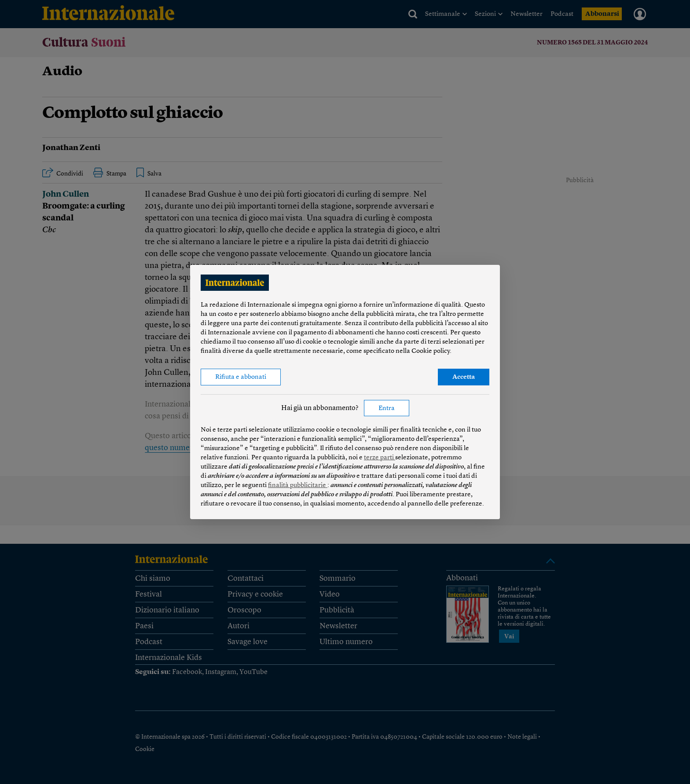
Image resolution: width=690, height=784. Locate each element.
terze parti (380, 458)
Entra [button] (387, 408)
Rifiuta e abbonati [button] (241, 377)
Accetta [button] (464, 377)
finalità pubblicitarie (298, 485)
